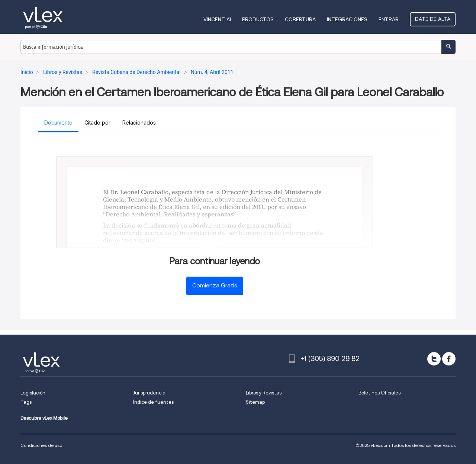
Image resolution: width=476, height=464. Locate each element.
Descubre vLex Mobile (44, 418)
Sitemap (255, 402)
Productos (258, 19)
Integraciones (347, 19)
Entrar (389, 19)
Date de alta (433, 19)
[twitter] (434, 359)
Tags (26, 402)
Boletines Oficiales (379, 393)
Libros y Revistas (264, 393)
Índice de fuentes (153, 402)
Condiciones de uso (41, 445)
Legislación (33, 393)
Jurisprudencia (149, 393)
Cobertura (300, 19)
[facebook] (449, 359)
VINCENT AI (217, 19)
